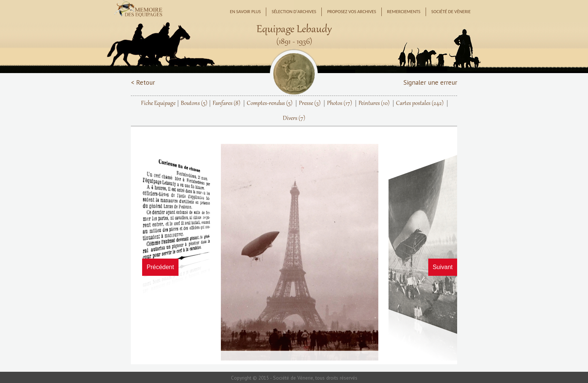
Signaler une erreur (430, 82)
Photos (340, 103)
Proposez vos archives (352, 11)
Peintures (374, 103)
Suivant (443, 267)
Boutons (194, 103)
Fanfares (226, 103)
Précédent (160, 267)
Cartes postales (420, 103)
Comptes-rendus (270, 103)
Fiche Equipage (158, 103)
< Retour (143, 82)
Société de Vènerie (451, 11)
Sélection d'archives (294, 11)
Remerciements (404, 11)
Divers (294, 118)
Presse (310, 103)
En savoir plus (245, 11)
